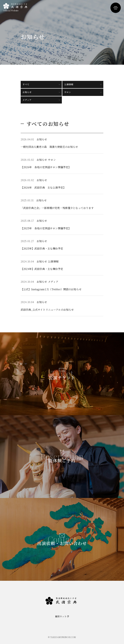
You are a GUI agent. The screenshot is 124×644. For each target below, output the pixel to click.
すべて (26, 84)
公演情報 (69, 84)
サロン (68, 92)
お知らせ (27, 92)
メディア (27, 100)
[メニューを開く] (116, 8)
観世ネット (61, 616)
